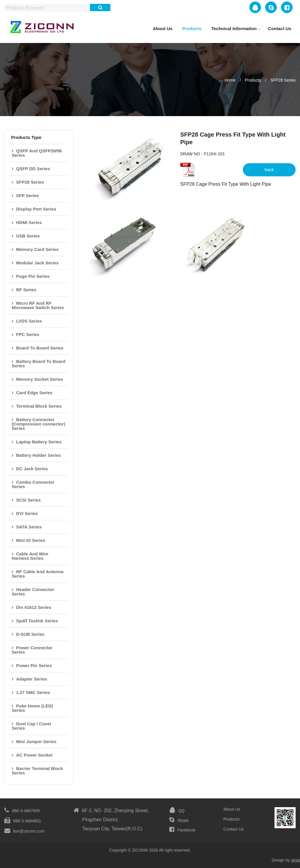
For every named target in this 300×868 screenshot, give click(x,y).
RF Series (26, 290)
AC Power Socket (34, 755)
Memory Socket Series (40, 379)
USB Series (28, 236)
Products (192, 29)
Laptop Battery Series (39, 442)
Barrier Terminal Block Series (37, 771)
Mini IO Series (31, 540)
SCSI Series (28, 500)
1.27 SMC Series (33, 692)
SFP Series (28, 196)
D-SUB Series (30, 634)
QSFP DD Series (33, 169)
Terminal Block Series (39, 406)
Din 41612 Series (34, 607)
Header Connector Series (33, 592)
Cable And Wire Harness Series (30, 556)
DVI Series (27, 513)
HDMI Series (29, 222)
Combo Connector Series (33, 484)
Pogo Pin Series (33, 276)
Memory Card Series (37, 249)
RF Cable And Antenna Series (37, 574)
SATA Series (29, 527)
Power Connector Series (32, 650)
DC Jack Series (32, 469)
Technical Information (234, 29)
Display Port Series (36, 209)
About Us (163, 29)
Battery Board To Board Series (39, 364)
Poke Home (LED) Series (32, 708)
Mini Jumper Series (36, 742)
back (269, 169)
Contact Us (280, 29)
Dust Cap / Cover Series (32, 726)
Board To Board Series (40, 348)
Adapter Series (32, 679)
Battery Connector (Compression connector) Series (39, 424)
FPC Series (28, 334)
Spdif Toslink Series (37, 621)
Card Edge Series (34, 393)
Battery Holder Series (39, 455)
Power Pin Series (34, 665)
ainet (296, 860)
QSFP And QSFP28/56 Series (37, 153)
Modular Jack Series (37, 263)
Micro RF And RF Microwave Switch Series (38, 305)
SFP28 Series (283, 80)
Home (230, 80)
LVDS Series (29, 321)
